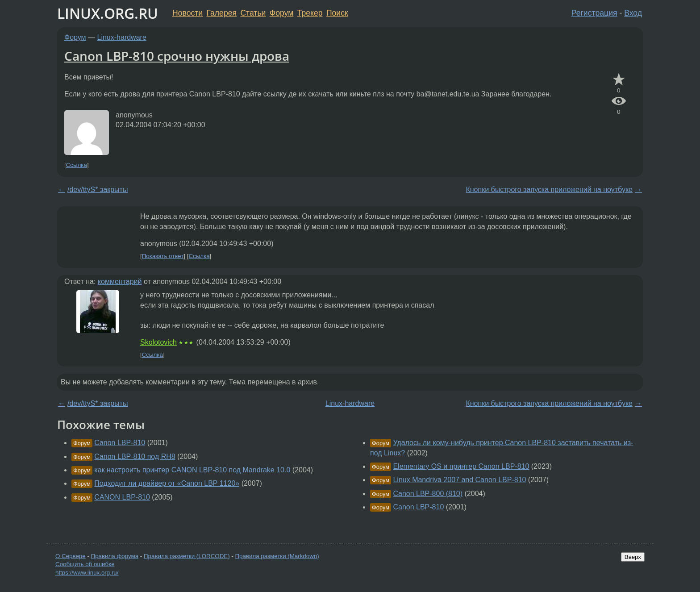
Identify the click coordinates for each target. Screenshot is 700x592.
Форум (281, 13)
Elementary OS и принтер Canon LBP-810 (461, 466)
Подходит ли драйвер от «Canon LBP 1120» (167, 483)
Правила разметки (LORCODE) (187, 556)
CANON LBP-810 (122, 497)
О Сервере (71, 556)
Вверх (633, 557)
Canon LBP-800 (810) (428, 494)
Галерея (222, 13)
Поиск (337, 13)
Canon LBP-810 (120, 443)
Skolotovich (158, 342)
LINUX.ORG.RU (108, 13)
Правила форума (115, 556)
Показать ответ (163, 256)
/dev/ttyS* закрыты (98, 190)
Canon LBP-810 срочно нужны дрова (177, 56)
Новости (187, 13)
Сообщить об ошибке (85, 564)
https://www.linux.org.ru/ (87, 573)
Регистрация (594, 13)
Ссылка (77, 165)
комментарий (120, 281)
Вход (633, 13)
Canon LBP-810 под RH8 (135, 457)
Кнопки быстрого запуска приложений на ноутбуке (549, 190)
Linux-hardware (122, 37)
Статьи (253, 13)
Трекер (310, 13)
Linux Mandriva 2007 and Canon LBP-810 (459, 480)
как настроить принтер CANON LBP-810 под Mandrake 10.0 (192, 470)
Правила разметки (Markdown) (277, 556)
